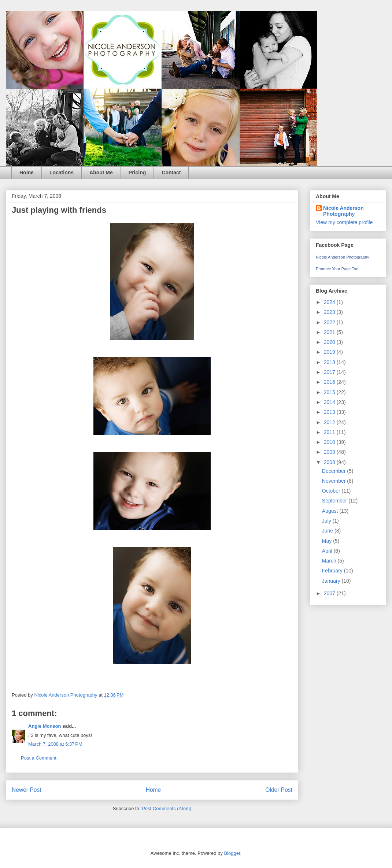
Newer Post (27, 790)
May (328, 541)
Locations (62, 173)
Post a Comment (39, 758)
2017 (330, 372)
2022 (330, 322)
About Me (101, 173)
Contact (171, 173)
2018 (330, 362)
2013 (330, 412)
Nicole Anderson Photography (343, 211)
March (330, 561)
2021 (330, 332)
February (333, 571)
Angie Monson (45, 726)
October (332, 491)
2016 (330, 382)
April (328, 551)
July (327, 521)
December (334, 471)
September (335, 501)
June (328, 531)
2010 (330, 442)
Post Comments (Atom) (167, 808)
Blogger (232, 853)
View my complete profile (344, 222)
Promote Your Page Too (337, 269)
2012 (330, 422)
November (334, 481)
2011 (330, 432)
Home (27, 173)
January (332, 581)
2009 (330, 452)
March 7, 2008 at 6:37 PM (55, 744)
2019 (330, 352)
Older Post (279, 790)
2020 (330, 342)
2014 (330, 402)
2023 (330, 312)
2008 (330, 462)
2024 (330, 302)
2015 (330, 392)
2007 (330, 593)
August (331, 511)
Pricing (137, 173)
